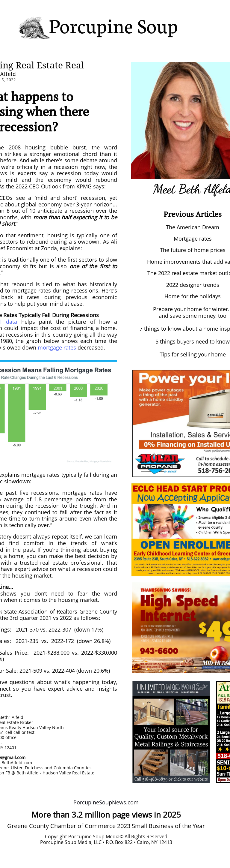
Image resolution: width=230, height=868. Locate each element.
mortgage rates (57, 347)
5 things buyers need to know (193, 341)
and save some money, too (193, 316)
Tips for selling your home (193, 354)
